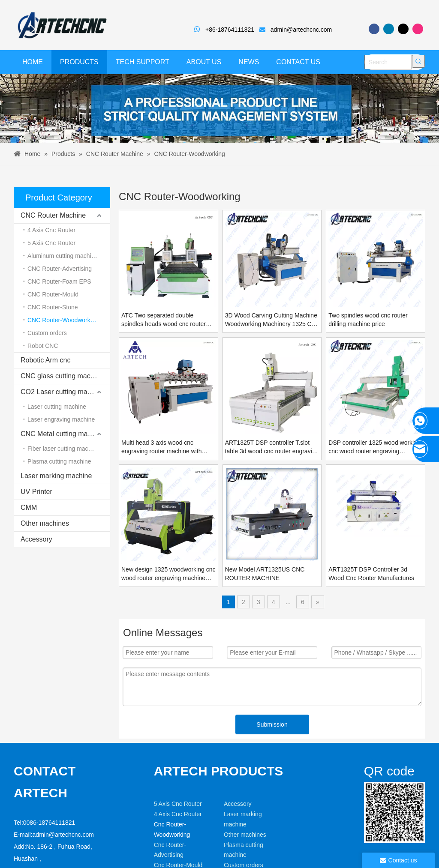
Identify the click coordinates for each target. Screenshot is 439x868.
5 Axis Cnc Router (51, 243)
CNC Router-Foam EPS (59, 281)
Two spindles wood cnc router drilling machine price (368, 320)
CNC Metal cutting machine (62, 434)
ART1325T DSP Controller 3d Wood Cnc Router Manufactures (371, 574)
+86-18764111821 (234, 30)
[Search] (388, 62)
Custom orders (47, 333)
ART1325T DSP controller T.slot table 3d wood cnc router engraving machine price (272, 447)
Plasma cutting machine (59, 461)
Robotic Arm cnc (45, 360)
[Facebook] (374, 29)
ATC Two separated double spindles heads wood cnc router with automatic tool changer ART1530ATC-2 (164, 320)
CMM (29, 507)
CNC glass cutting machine (62, 376)
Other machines (45, 523)
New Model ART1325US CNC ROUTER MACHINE (265, 574)
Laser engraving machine (61, 419)
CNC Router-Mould (53, 294)
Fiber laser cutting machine (63, 449)
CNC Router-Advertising (60, 269)
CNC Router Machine (53, 215)
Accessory (36, 539)
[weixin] (371, 802)
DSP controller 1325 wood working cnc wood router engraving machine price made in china (374, 447)
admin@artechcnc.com (301, 30)
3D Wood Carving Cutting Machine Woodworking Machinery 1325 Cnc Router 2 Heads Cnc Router (272, 320)
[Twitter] (403, 29)
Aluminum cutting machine (63, 256)
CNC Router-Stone (53, 307)
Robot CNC (43, 346)
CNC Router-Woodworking (63, 320)
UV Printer (36, 492)
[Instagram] (418, 29)
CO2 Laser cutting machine (62, 392)
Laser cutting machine (57, 407)
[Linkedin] (389, 29)
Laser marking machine (56, 476)
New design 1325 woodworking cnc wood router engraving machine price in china (168, 574)
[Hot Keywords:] (418, 61)
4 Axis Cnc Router (51, 230)
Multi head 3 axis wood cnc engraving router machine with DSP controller (162, 447)
